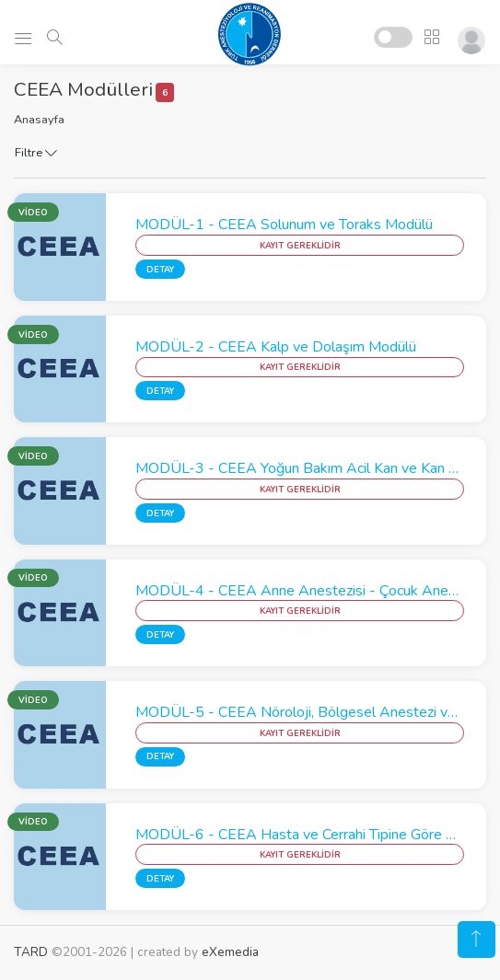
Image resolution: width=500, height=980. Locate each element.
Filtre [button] (36, 153)
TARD (31, 952)
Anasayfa (39, 120)
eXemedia (230, 952)
